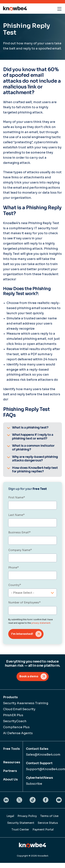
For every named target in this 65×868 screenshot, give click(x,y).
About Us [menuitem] (10, 779)
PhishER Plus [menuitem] (13, 715)
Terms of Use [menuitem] (49, 816)
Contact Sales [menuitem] (37, 749)
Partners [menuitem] (10, 771)
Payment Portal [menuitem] (43, 830)
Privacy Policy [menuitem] (27, 816)
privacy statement (41, 623)
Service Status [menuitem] (48, 823)
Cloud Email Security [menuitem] (19, 709)
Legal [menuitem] (10, 816)
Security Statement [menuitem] (21, 823)
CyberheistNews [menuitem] (39, 778)
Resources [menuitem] (12, 762)
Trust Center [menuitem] (20, 830)
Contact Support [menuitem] (39, 763)
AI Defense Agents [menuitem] (18, 733)
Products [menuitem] (10, 697)
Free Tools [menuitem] (11, 749)
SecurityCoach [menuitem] (15, 721)
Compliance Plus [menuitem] (16, 727)
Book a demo (29, 676)
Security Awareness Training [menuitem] (26, 703)
